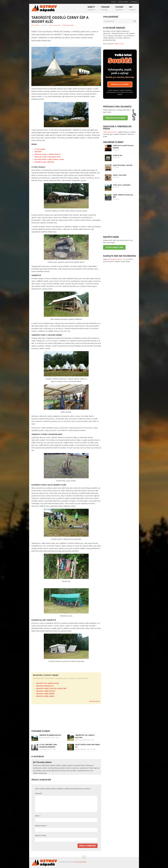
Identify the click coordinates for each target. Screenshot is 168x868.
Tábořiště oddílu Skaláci (45, 696)
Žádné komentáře (68, 25)
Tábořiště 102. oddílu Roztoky (47, 683)
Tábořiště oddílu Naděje (45, 694)
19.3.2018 (116, 199)
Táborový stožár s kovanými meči (47, 157)
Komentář (39, 793)
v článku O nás (119, 44)
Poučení (119, 8)
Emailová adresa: (41, 826)
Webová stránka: (41, 835)
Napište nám (123, 2)
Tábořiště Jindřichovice (45, 686)
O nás (113, 2)
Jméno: (38, 816)
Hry (132, 8)
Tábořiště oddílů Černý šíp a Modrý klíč (51, 688)
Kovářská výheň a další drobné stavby (49, 159)
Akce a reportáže (55, 25)
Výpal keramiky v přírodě (123, 165)
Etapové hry (118, 155)
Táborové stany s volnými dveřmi (47, 154)
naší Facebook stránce (115, 259)
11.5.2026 (116, 150)
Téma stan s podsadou (122, 185)
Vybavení (105, 8)
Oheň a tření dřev (120, 175)
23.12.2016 (116, 158)
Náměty (91, 8)
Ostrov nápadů (80, 862)
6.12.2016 (116, 177)
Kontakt (134, 2)
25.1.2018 (116, 187)
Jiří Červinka (35, 25)
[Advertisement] (66, 718)
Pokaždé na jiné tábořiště (44, 162)
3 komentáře (43, 749)
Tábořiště (38, 152)
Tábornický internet (110, 132)
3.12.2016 (116, 168)
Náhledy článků (95, 701)
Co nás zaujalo (40, 149)
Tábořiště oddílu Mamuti (46, 691)
